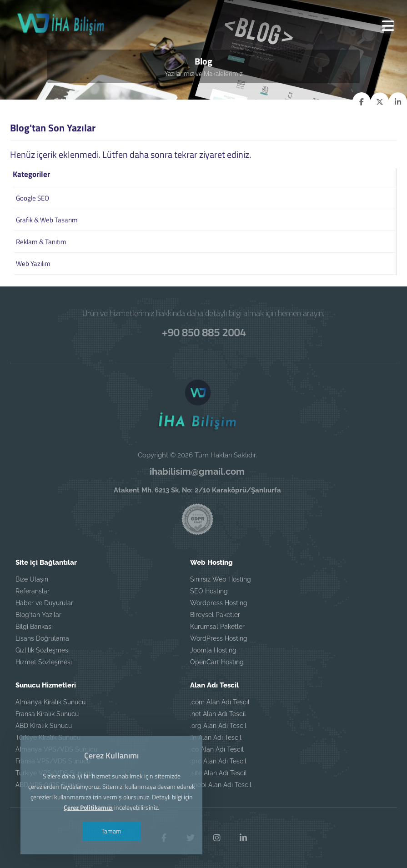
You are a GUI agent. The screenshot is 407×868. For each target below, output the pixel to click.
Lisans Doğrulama (42, 638)
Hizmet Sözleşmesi (44, 662)
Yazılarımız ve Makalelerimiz (204, 73)
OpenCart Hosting (217, 662)
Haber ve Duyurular (44, 603)
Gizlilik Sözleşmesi (43, 650)
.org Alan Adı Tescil (218, 726)
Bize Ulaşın (32, 579)
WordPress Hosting (219, 638)
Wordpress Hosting (219, 603)
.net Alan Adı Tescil (218, 714)
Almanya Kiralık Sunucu (50, 702)
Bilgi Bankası (34, 627)
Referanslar (33, 591)
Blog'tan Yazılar (38, 615)
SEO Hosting (209, 591)
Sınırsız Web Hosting (221, 579)
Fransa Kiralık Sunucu (47, 714)
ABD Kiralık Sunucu (44, 726)
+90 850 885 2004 (203, 332)
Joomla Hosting (213, 650)
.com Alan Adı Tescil (220, 702)
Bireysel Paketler (215, 615)
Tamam (111, 831)
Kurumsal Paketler (217, 627)
